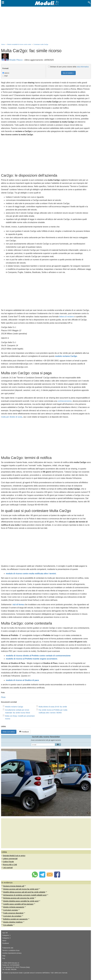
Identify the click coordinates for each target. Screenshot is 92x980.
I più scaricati (8, 868)
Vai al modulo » (68, 73)
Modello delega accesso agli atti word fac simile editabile (24, 892)
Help (4, 956)
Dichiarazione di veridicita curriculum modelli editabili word (25, 895)
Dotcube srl (15, 963)
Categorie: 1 (6, 935)
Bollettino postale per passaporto (15, 919)
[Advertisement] (46, 25)
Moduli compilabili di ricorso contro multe (19, 44)
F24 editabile (8, 925)
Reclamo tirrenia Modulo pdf (14, 886)
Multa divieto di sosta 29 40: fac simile (53, 707)
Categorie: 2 (6, 938)
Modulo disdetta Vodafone (13, 922)
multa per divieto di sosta (12, 417)
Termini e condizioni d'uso (11, 950)
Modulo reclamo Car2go (14, 707)
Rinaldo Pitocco (16, 60)
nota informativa (83, 67)
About (4, 941)
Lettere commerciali (10, 859)
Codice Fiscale (8, 862)
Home (3, 44)
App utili (5, 933)
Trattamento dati (8, 948)
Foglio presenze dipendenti (13, 913)
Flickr (3, 697)
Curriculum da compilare (12, 916)
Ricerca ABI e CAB (10, 865)
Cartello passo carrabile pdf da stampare (18, 904)
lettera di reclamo (67, 317)
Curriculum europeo (11, 910)
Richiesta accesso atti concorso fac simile (19, 898)
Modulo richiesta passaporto (14, 907)
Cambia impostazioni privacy (12, 953)
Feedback (24, 732)
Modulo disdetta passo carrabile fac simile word (21, 901)
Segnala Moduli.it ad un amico (14, 856)
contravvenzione (65, 401)
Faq (4, 958)
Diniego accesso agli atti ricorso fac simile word (21, 889)
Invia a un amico (9, 732)
